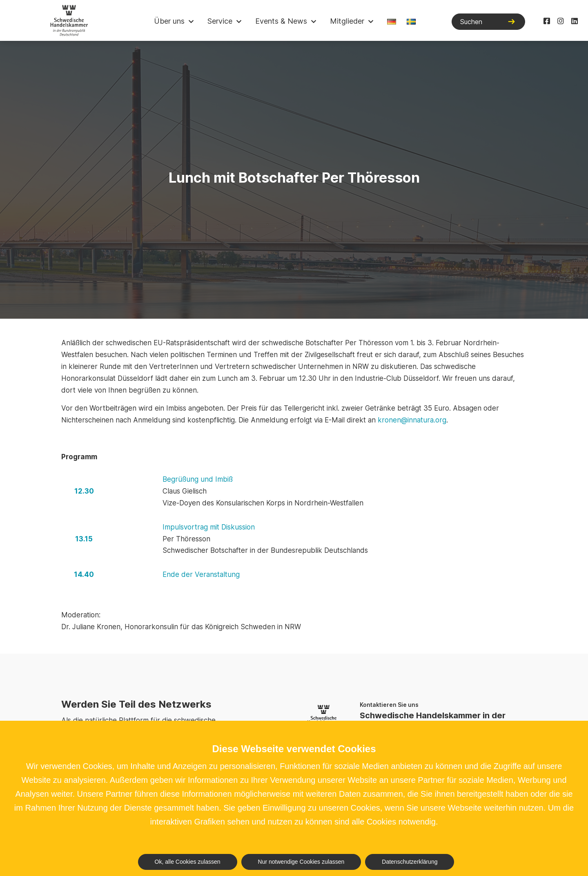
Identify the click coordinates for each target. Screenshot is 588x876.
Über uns (169, 21)
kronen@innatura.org (412, 420)
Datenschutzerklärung (410, 862)
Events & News (281, 21)
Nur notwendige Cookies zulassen (301, 862)
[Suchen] (488, 22)
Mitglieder (347, 21)
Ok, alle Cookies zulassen (188, 862)
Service (220, 21)
